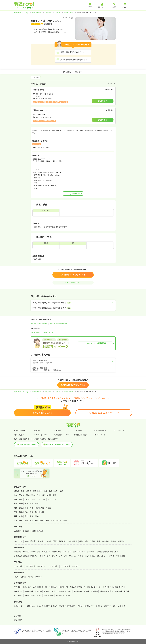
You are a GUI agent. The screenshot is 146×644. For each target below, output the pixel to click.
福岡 (26, 520)
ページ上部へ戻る (73, 283)
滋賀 (37, 508)
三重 (37, 504)
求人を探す (78, 430)
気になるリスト (120, 430)
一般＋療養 (36, 552)
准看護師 (26, 531)
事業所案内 (18, 620)
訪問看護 (62, 541)
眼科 (70, 591)
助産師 (41, 531)
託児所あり (90, 606)
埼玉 (33, 499)
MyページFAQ (99, 435)
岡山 (26, 512)
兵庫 (32, 508)
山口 (42, 512)
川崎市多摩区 (69, 13)
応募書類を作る (100, 430)
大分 (47, 520)
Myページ (38, 430)
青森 (35, 491)
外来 (21, 541)
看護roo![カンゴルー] (21, 13)
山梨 (49, 495)
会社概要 (17, 616)
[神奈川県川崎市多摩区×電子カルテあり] (73, 303)
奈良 (42, 508)
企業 (123, 556)
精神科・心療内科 (106, 591)
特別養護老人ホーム (112, 552)
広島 (21, 512)
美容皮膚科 (27, 587)
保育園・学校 (95, 541)
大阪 (21, 508)
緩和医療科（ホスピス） (65, 595)
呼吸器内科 (43, 587)
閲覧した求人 (19, 435)
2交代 (16, 577)
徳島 (21, 516)
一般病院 (17, 552)
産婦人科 (63, 591)
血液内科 (73, 587)
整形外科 (38, 591)
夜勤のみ (39, 577)
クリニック (67, 552)
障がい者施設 (90, 556)
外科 (99, 587)
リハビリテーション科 (33, 595)
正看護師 (17, 531)
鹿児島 (59, 520)
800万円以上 (77, 566)
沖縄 (65, 520)
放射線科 (118, 591)
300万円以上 (19, 566)
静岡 (32, 504)
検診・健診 (84, 541)
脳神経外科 (29, 591)
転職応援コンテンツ (62, 435)
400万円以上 (31, 566)
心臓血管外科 (119, 587)
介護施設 (99, 552)
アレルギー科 (49, 595)
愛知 (21, 504)
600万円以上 (54, 566)
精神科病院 (57, 552)
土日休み (40, 606)
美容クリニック (79, 552)
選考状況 (57, 430)
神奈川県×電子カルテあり (39, 324)
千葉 (39, 499)
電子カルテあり (36, 333)
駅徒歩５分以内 (48, 333)
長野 (54, 495)
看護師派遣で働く (81, 435)
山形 (56, 491)
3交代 (22, 577)
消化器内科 (53, 587)
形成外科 (47, 591)
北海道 (29, 491)
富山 (33, 495)
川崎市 (58, 13)
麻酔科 (126, 591)
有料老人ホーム (35, 556)
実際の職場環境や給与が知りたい (75, 60)
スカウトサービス (41, 435)
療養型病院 (46, 552)
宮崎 (53, 520)
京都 (26, 508)
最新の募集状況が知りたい (72, 52)
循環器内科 (64, 587)
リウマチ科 (18, 595)
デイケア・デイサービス (53, 556)
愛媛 (32, 516)
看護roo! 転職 (37, 13)
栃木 (49, 499)
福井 (44, 495)
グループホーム (70, 556)
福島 (61, 491)
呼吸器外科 (107, 587)
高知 (37, 516)
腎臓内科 (82, 587)
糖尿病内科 (91, 587)
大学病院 (26, 552)
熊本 (42, 520)
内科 (35, 587)
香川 (26, 516)
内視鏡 (113, 541)
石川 (38, 495)
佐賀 (31, 520)
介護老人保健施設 (21, 556)
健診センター (102, 556)
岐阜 (26, 504)
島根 (37, 512)
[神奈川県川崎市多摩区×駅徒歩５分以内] (73, 308)
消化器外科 (18, 591)
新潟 (28, 495)
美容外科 (17, 587)
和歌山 (48, 508)
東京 (21, 499)
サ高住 (80, 556)
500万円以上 (42, 566)
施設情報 (79, 72)
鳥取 (32, 512)
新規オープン (19, 606)
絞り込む (36, 77)
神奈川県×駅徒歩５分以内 (58, 324)
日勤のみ (30, 577)
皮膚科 (86, 591)
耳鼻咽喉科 (78, 591)
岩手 (40, 491)
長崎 (37, 520)
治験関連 (121, 541)
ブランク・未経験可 (104, 606)
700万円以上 (65, 566)
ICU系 (49, 541)
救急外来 (41, 541)
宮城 (45, 491)
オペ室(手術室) (30, 541)
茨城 (44, 499)
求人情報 (67, 72)
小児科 (55, 591)
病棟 (16, 541)
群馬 (55, 499)
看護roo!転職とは (21, 430)
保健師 (34, 531)
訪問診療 (106, 541)
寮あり (81, 606)
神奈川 (27, 499)
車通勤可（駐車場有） (68, 606)
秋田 (51, 491)
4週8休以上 (30, 606)
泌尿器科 (94, 591)
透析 (55, 541)
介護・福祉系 (72, 541)
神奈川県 (48, 13)
